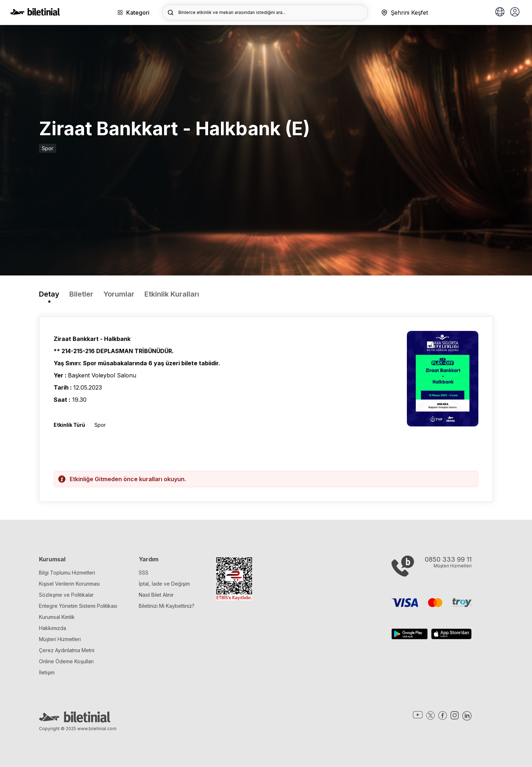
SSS (144, 573)
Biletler (81, 294)
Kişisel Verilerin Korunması (69, 584)
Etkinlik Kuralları (172, 294)
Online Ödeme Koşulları (66, 661)
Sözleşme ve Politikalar (66, 595)
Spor (48, 148)
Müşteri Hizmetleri (60, 639)
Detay (49, 294)
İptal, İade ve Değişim (164, 584)
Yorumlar (119, 294)
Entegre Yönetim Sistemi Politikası (78, 606)
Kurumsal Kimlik (57, 617)
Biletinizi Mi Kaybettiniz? (167, 606)
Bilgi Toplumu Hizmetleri (67, 573)
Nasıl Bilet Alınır (156, 595)
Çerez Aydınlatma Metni (67, 650)
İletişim (47, 672)
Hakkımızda (53, 628)
